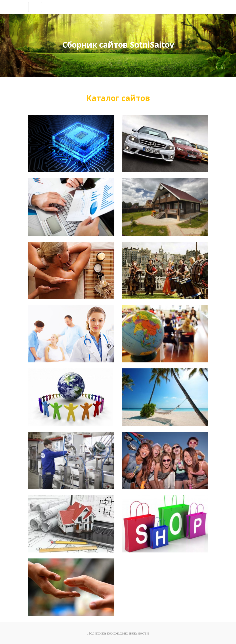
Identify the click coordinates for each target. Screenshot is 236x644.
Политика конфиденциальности (118, 633)
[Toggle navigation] (35, 7)
